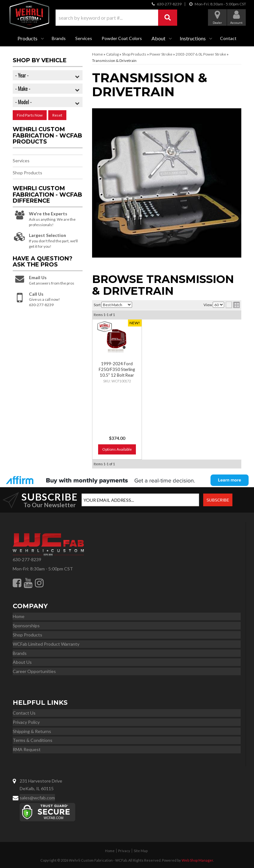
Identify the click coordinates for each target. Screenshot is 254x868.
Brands (59, 38)
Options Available (117, 449)
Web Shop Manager (197, 860)
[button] (116, 18)
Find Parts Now (30, 115)
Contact (228, 38)
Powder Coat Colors (122, 38)
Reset (57, 115)
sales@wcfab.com (37, 798)
